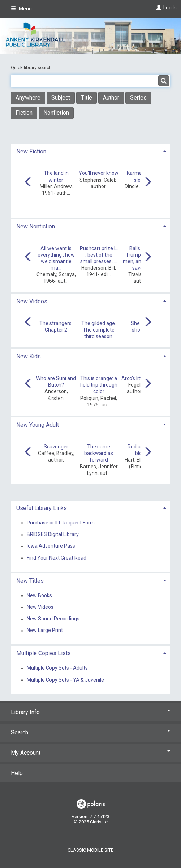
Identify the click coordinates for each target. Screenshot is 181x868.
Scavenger (56, 447)
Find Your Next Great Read (57, 558)
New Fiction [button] (31, 151)
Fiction (24, 113)
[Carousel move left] (28, 182)
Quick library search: (32, 68)
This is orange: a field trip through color (99, 385)
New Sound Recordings (53, 619)
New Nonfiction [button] (36, 226)
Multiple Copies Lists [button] (44, 653)
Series (138, 98)
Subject (61, 98)
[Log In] (158, 8)
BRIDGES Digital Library (53, 535)
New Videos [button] (32, 301)
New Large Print (45, 631)
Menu (21, 9)
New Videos (40, 607)
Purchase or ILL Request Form (61, 523)
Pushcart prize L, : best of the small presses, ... (99, 255)
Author (111, 98)
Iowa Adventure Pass (51, 546)
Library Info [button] (90, 712)
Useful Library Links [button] (42, 508)
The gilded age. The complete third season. (99, 330)
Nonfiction (56, 113)
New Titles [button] (30, 581)
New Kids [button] (29, 356)
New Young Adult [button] (38, 425)
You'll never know (99, 173)
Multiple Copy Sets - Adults (57, 668)
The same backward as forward (99, 453)
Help (17, 773)
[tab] (90, 151)
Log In (170, 8)
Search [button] (90, 732)
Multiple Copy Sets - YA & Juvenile (65, 680)
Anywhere (28, 98)
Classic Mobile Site (90, 850)
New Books (39, 595)
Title (87, 98)
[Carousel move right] (148, 182)
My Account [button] (90, 753)
